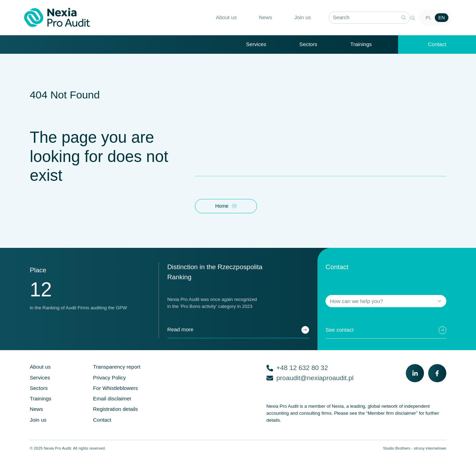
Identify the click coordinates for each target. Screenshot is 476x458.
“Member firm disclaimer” (392, 415)
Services (256, 45)
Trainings (361, 45)
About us (221, 18)
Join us (297, 18)
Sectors (308, 45)
